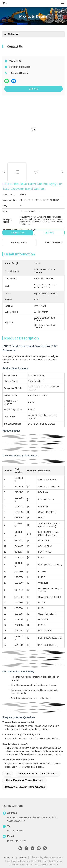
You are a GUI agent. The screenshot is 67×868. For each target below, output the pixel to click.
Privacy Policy (11, 857)
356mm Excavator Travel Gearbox (37, 774)
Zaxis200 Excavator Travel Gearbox (25, 787)
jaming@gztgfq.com (17, 841)
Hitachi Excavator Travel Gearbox (24, 780)
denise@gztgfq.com (20, 67)
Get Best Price (18, 233)
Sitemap (23, 857)
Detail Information (19, 243)
